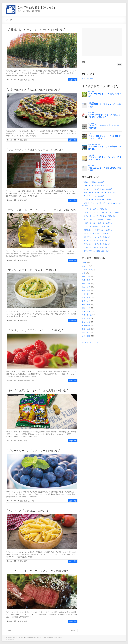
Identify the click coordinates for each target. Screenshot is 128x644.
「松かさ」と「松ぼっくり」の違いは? (96, 233)
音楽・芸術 (86, 333)
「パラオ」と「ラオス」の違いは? (94, 247)
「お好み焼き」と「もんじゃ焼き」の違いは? (33, 90)
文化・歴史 (86, 294)
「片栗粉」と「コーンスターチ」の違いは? (98, 223)
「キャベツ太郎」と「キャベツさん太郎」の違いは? (37, 390)
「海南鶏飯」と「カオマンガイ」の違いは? (98, 230)
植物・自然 (23, 80)
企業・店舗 (86, 277)
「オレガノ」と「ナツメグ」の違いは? (96, 237)
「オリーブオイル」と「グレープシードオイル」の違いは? (41, 210)
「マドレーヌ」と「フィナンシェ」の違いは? (98, 216)
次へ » (73, 630)
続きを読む (73, 80)
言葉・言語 (86, 319)
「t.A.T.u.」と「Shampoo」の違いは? (95, 226)
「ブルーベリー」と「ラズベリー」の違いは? (33, 450)
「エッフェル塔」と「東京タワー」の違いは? (98, 193)
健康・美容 (86, 280)
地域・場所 (86, 287)
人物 (84, 273)
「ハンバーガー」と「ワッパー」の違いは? (98, 200)
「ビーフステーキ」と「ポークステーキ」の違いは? (37, 571)
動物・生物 (86, 284)
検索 (84, 62)
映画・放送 (86, 301)
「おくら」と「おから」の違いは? (94, 209)
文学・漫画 (86, 298)
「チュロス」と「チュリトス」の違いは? (97, 189)
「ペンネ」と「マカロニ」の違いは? (27, 511)
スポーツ (85, 266)
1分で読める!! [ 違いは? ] (37, 7)
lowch (10, 80)
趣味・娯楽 (86, 322)
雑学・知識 (86, 329)
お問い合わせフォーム (90, 342)
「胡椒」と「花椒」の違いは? (93, 182)
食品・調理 (31, 80)
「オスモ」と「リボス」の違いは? (94, 240)
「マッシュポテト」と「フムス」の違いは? (32, 270)
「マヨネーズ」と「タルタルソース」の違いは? (34, 150)
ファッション (87, 270)
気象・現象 (86, 312)
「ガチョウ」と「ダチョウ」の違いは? (96, 244)
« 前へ (10, 630)
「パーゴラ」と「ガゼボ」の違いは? (95, 186)
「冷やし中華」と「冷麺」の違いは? (95, 251)
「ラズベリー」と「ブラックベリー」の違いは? (34, 330)
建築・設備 (86, 291)
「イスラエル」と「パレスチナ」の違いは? (98, 219)
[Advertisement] (102, 42)
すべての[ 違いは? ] (89, 78)
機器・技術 (86, 308)
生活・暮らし (87, 315)
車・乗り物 (86, 326)
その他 (84, 263)
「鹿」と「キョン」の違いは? (93, 196)
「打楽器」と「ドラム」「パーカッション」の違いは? (102, 212)
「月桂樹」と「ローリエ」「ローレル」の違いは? (35, 29)
